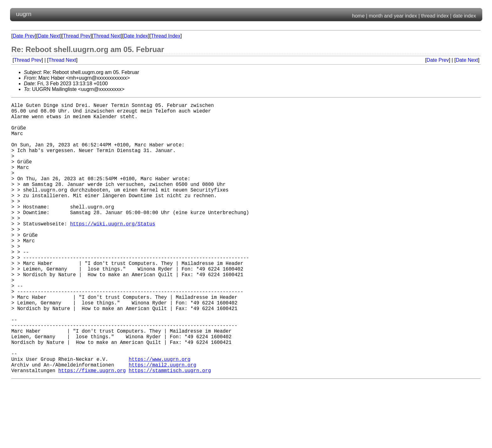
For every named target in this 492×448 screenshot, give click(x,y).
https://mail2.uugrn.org (162, 424)
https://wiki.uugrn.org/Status (112, 251)
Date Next (49, 36)
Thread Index (166, 36)
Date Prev (24, 36)
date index (464, 16)
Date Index (136, 36)
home (358, 16)
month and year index (393, 16)
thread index (435, 16)
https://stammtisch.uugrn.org (170, 430)
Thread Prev (77, 36)
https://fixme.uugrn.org (92, 430)
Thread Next (107, 36)
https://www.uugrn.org (159, 417)
